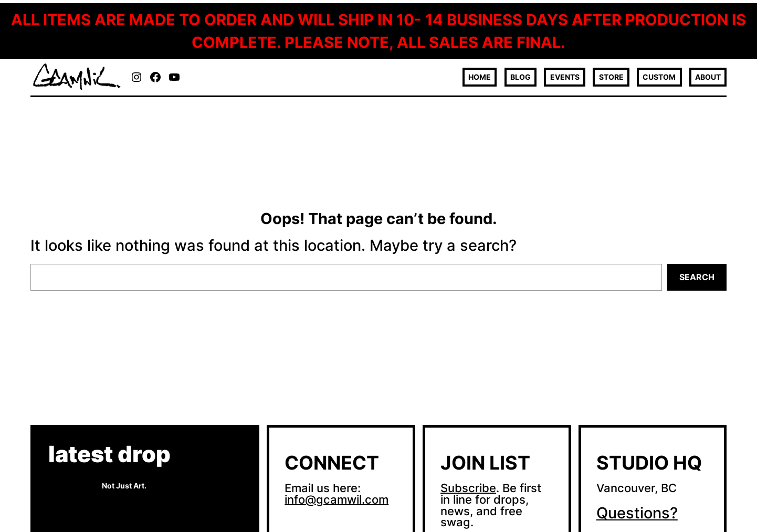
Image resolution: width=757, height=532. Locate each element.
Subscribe (468, 488)
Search (697, 277)
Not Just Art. (124, 486)
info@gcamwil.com (337, 499)
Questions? (637, 513)
